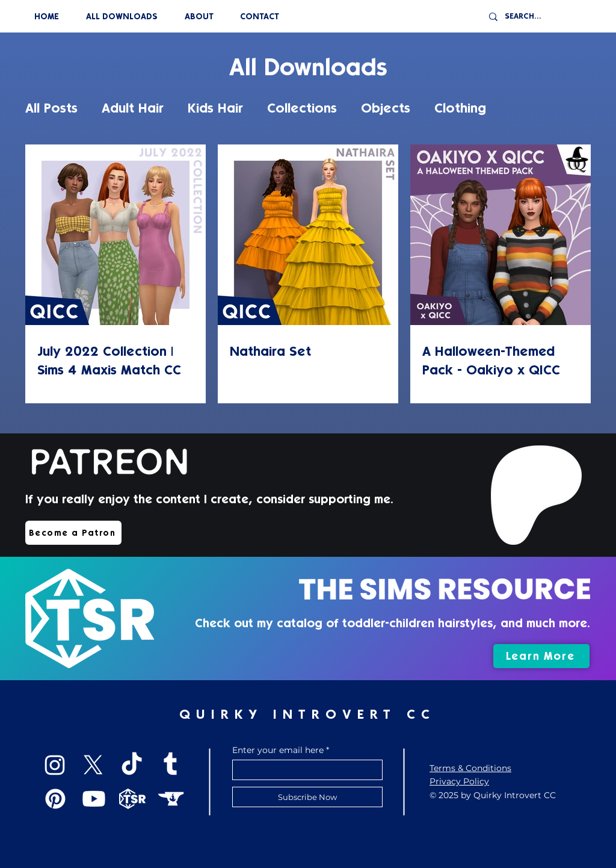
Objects (386, 108)
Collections (302, 108)
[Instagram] (55, 765)
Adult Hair (133, 108)
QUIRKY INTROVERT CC (307, 714)
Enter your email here (278, 750)
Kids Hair (215, 108)
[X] (93, 765)
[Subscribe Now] (307, 797)
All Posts (51, 108)
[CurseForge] (171, 799)
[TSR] (132, 799)
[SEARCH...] (541, 17)
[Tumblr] (170, 765)
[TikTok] (132, 765)
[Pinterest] (55, 799)
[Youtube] (94, 799)
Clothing (460, 108)
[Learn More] (541, 656)
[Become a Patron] (73, 533)
